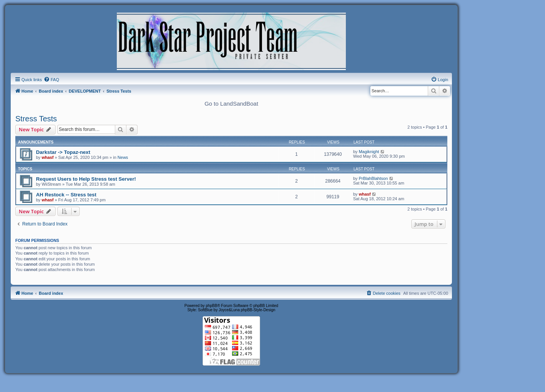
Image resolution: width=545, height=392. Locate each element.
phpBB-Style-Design (258, 310)
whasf (48, 157)
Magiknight (369, 152)
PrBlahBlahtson (373, 178)
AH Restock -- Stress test (66, 195)
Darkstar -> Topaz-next (63, 152)
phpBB (211, 306)
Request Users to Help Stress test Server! (86, 179)
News (123, 157)
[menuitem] (51, 80)
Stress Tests (36, 119)
